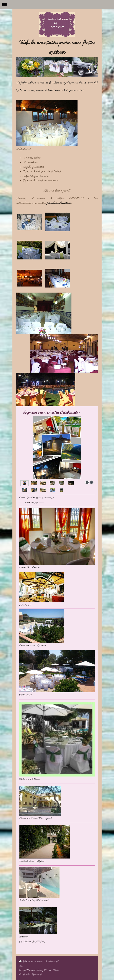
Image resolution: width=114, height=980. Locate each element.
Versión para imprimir (33, 962)
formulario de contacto (59, 203)
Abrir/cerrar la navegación (57, 4)
